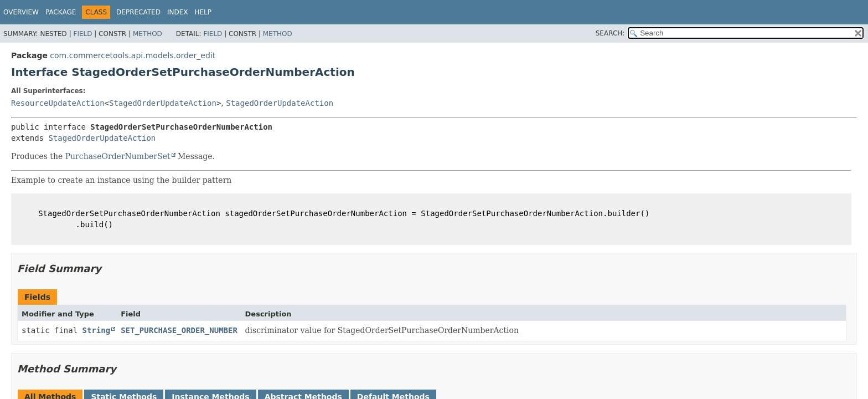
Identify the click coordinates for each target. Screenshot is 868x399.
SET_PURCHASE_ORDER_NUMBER (179, 330)
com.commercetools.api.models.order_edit (133, 55)
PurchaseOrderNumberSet (118, 156)
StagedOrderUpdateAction (163, 103)
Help (203, 12)
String (97, 330)
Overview (21, 12)
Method (148, 34)
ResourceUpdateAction (58, 103)
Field (82, 34)
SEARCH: (610, 33)
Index (178, 12)
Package (61, 12)
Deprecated (138, 12)
